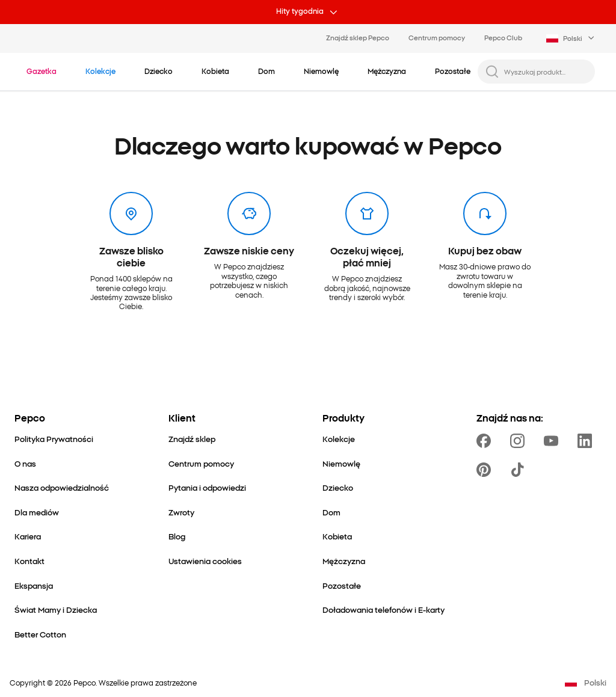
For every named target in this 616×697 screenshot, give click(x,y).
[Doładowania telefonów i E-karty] (383, 609)
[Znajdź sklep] (192, 439)
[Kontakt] (29, 561)
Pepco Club (503, 37)
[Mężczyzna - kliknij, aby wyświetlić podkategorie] (387, 71)
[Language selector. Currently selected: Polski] (571, 38)
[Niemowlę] (341, 463)
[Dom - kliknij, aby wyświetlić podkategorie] (266, 71)
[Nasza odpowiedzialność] (62, 487)
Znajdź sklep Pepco (358, 37)
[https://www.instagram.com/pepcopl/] (520, 441)
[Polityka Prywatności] (54, 439)
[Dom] (331, 512)
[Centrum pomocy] (201, 463)
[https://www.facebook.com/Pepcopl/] (486, 441)
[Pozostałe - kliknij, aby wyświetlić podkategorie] (453, 71)
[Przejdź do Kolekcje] (100, 71)
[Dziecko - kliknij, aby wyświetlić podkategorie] (159, 71)
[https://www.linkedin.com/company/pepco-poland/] (587, 441)
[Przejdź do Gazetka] (42, 71)
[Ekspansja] (34, 585)
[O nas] (25, 463)
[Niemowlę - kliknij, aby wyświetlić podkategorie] (321, 71)
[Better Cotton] (40, 634)
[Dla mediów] (37, 512)
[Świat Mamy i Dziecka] (56, 609)
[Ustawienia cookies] (205, 561)
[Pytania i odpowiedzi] (207, 487)
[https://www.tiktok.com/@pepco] (520, 470)
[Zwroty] (181, 512)
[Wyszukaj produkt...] (546, 72)
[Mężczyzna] (344, 561)
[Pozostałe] (342, 585)
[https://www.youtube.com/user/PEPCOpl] (553, 441)
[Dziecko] (338, 487)
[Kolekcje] (339, 439)
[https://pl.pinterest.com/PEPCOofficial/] (486, 470)
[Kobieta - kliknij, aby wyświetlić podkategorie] (215, 71)
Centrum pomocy (437, 37)
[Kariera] (28, 536)
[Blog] (177, 536)
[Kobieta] (337, 536)
